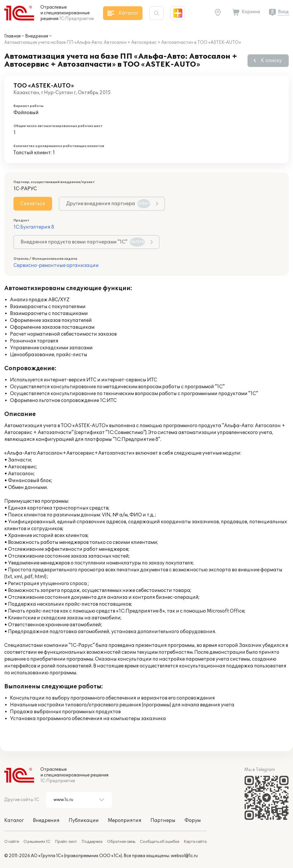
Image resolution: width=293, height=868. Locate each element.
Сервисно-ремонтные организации (56, 265)
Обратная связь (121, 842)
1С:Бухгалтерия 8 (34, 227)
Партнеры (163, 821)
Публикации (84, 821)
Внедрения (37, 36)
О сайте (12, 842)
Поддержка (92, 842)
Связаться (33, 204)
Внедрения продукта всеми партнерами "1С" (83, 242)
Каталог (14, 821)
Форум (193, 821)
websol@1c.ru (184, 856)
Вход (283, 12)
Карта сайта (195, 842)
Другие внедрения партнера (108, 204)
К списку (271, 61)
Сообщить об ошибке (160, 842)
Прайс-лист (66, 842)
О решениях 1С (37, 842)
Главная (12, 36)
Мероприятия (125, 821)
